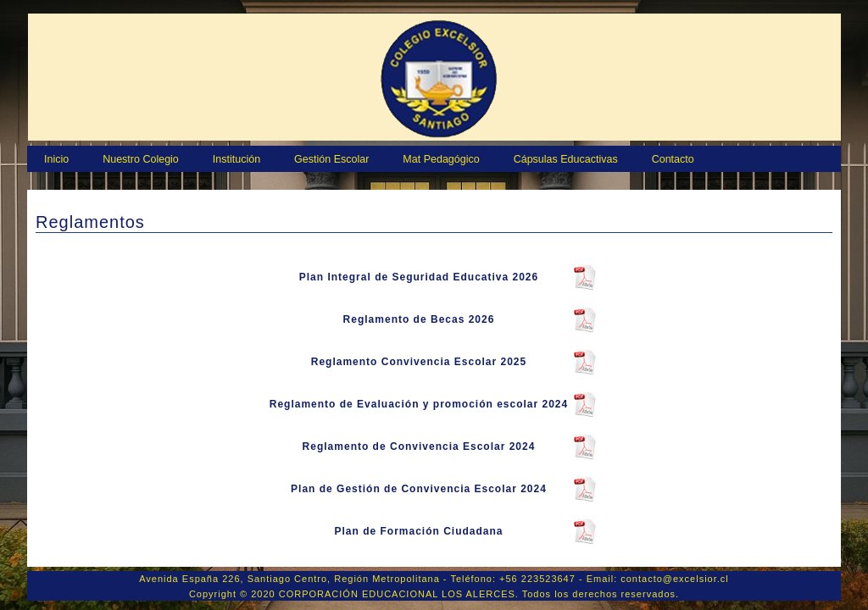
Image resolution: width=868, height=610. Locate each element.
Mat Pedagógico (441, 159)
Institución (236, 159)
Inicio (56, 159)
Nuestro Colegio (141, 159)
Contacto (673, 159)
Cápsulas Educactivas (566, 159)
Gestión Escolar (331, 159)
